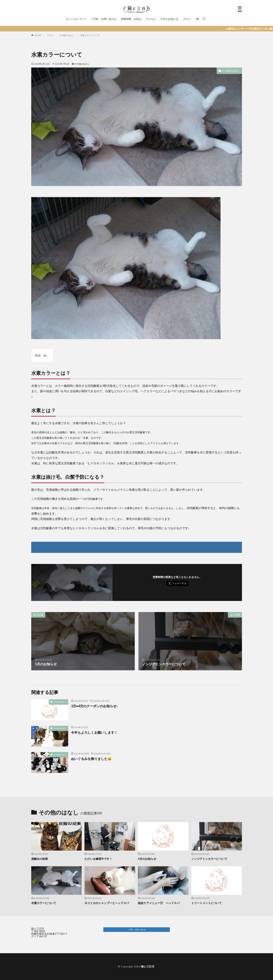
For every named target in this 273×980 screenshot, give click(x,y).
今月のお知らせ (169, 19)
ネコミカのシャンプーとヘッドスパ (107, 903)
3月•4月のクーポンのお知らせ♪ (95, 706)
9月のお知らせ (147, 859)
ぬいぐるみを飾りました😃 (91, 759)
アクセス (151, 19)
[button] (137, 930)
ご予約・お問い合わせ (104, 19)
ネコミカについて (76, 19)
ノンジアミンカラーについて (209, 859)
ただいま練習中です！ (98, 859)
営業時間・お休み (131, 19)
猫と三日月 (148, 966)
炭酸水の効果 (40, 859)
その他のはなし (67, 35)
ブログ (186, 19)
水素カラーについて (90, 35)
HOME (38, 35)
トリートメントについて (207, 903)
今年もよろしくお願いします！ (94, 732)
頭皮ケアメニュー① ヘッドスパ (159, 903)
